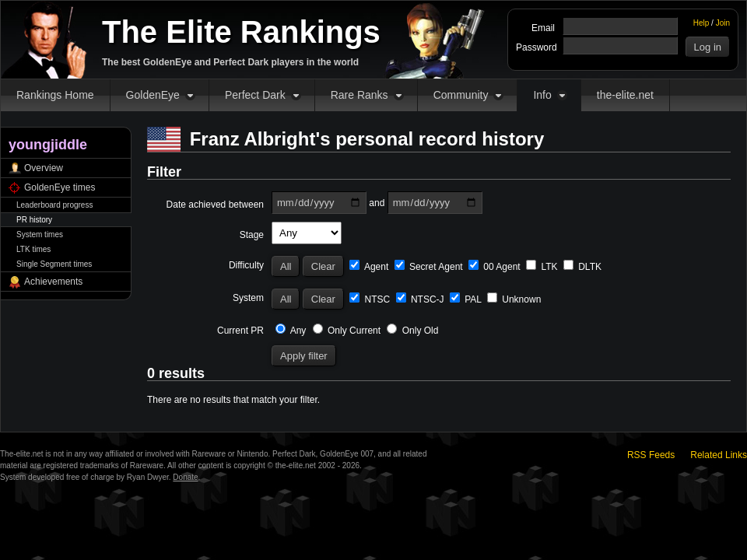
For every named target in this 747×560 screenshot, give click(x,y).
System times (40, 234)
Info (542, 95)
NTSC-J (420, 299)
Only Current (347, 331)
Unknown (514, 299)
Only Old (412, 331)
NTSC (370, 299)
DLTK (582, 267)
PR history (34, 220)
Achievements (53, 282)
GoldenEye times (60, 187)
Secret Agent (429, 267)
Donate (185, 477)
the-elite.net (625, 95)
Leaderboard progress (54, 205)
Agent (369, 267)
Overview (44, 168)
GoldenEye (153, 95)
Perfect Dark (255, 95)
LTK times (33, 249)
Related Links (719, 455)
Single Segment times (54, 264)
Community (461, 95)
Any (291, 331)
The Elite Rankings (241, 32)
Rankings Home (55, 95)
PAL (466, 299)
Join (723, 23)
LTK (542, 267)
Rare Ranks (359, 95)
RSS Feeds (651, 455)
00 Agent (494, 267)
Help (701, 23)
